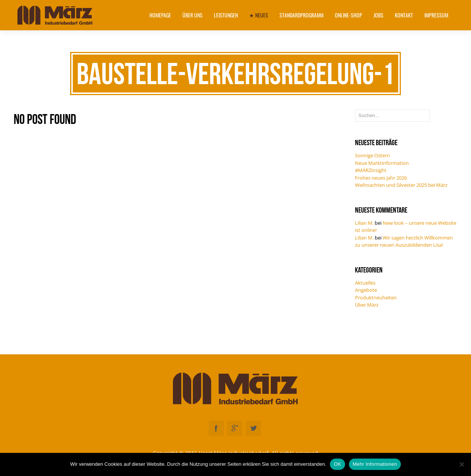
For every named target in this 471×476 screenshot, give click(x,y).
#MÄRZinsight (371, 170)
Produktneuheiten (376, 297)
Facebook (216, 428)
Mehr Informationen (375, 464)
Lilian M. (364, 223)
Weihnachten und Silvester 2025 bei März (401, 185)
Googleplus (235, 428)
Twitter (253, 428)
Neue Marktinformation (382, 163)
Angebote (366, 290)
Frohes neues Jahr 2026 (381, 178)
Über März (367, 305)
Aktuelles (365, 283)
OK (337, 464)
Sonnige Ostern (372, 155)
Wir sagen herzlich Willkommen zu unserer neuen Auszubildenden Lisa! (404, 241)
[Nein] (462, 464)
